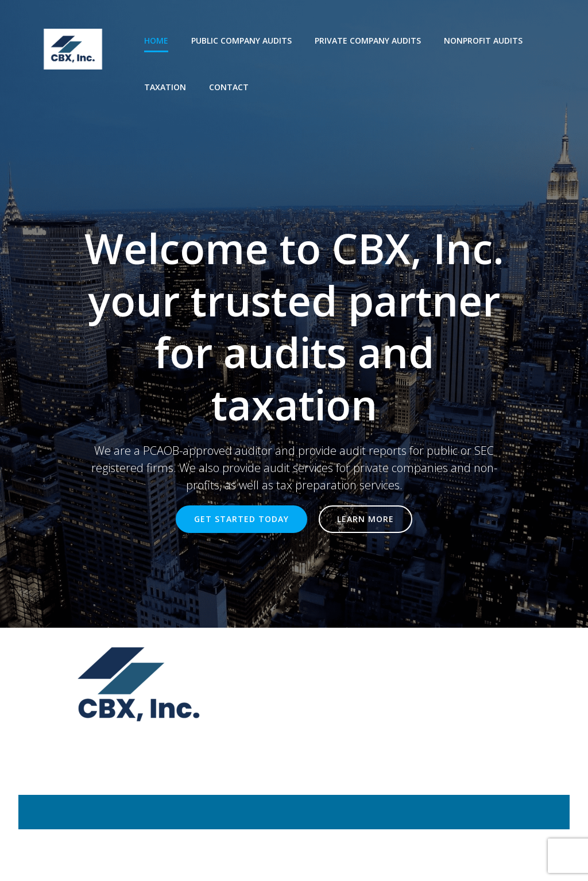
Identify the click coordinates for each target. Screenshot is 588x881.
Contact (229, 87)
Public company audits (241, 40)
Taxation (165, 87)
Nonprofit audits (483, 40)
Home (156, 40)
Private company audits (368, 40)
